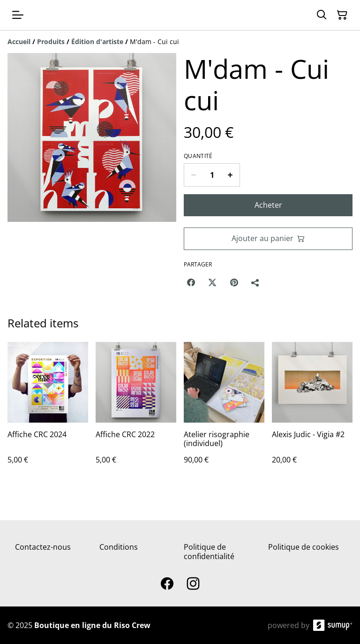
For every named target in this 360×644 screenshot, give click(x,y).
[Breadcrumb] (180, 42)
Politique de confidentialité (209, 551)
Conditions (119, 547)
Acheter (268, 205)
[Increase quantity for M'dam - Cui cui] (230, 175)
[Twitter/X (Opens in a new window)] (212, 282)
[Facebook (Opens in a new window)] (191, 282)
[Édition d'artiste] (97, 42)
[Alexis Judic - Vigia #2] (312, 413)
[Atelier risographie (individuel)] (224, 413)
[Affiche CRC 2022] (136, 413)
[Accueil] (19, 42)
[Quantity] (212, 175)
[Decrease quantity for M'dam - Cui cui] (193, 175)
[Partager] (255, 282)
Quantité (198, 156)
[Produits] (51, 42)
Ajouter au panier (268, 238)
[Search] (322, 15)
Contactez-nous (43, 547)
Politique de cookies (304, 547)
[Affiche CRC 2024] (48, 413)
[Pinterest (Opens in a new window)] (234, 282)
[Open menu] (18, 15)
